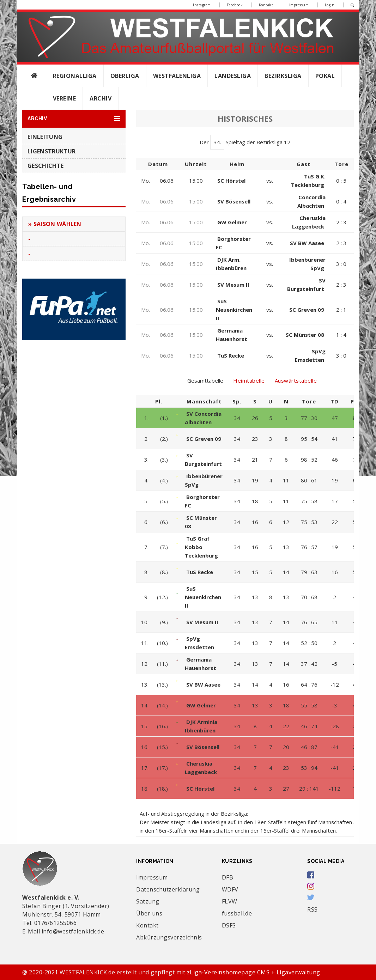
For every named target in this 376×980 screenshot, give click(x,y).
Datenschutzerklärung (168, 889)
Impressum (299, 5)
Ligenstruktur (51, 151)
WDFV (230, 889)
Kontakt (266, 5)
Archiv (101, 98)
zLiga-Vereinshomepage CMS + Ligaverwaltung (254, 972)
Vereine (65, 98)
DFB (228, 877)
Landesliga (233, 76)
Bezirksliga (283, 76)
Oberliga (125, 76)
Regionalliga (75, 76)
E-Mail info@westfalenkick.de (63, 931)
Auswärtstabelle (296, 381)
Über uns (149, 913)
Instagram (202, 5)
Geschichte (46, 166)
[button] (74, 119)
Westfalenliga (177, 76)
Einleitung (45, 137)
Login (330, 5)
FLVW (230, 901)
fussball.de (237, 913)
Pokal (325, 76)
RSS (313, 909)
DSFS (229, 925)
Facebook (235, 5)
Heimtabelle (249, 381)
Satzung (148, 901)
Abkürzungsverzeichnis (169, 937)
